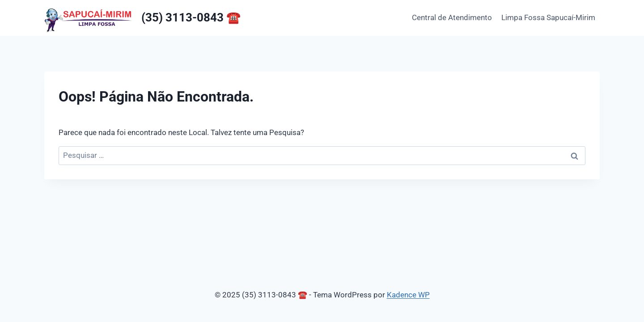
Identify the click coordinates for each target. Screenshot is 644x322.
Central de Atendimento (452, 17)
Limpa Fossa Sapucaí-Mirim (548, 17)
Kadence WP (408, 295)
